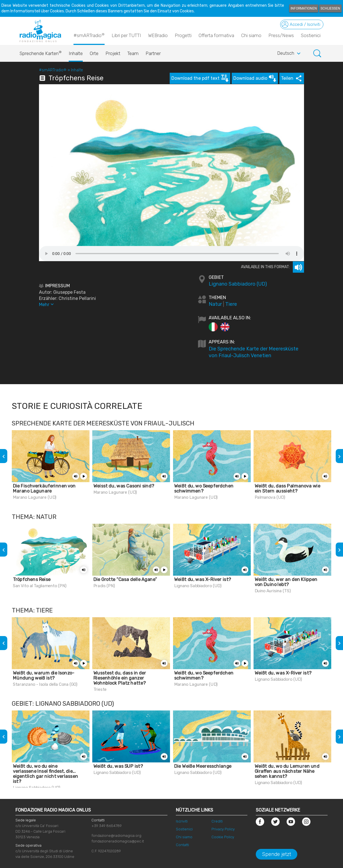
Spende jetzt (277, 854)
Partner (153, 53)
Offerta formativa (216, 35)
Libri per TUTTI (126, 35)
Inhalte (76, 53)
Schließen (330, 8)
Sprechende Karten (41, 52)
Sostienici (311, 35)
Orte (94, 53)
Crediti (217, 821)
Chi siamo (251, 35)
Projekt (113, 53)
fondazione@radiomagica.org (116, 836)
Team (133, 53)
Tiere (231, 304)
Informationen (304, 8)
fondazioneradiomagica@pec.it (118, 841)
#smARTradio (89, 35)
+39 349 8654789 (107, 826)
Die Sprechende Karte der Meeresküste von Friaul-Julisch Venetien (254, 352)
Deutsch (290, 54)
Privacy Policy (223, 829)
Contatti (182, 845)
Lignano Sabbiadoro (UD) (238, 284)
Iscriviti (182, 821)
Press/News (281, 35)
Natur (215, 304)
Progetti (183, 35)
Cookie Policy (223, 837)
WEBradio (158, 35)
